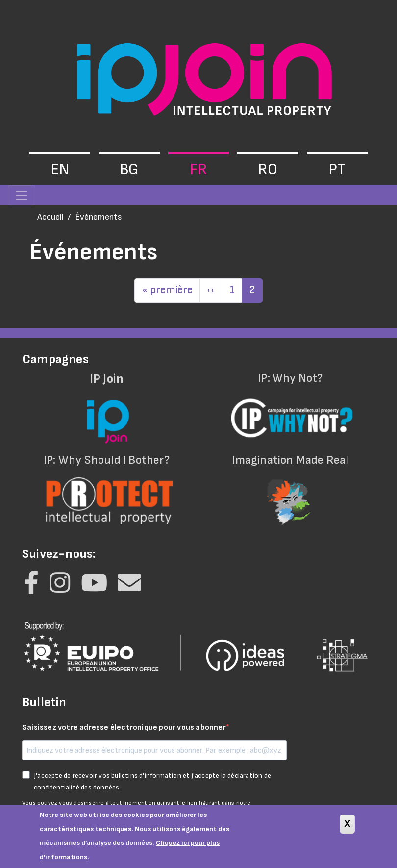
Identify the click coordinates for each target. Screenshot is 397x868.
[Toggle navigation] (22, 195)
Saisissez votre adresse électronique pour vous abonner (124, 727)
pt (337, 170)
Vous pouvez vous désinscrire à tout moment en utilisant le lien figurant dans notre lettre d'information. (136, 807)
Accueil (50, 217)
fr (198, 170)
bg (129, 170)
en (60, 170)
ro (268, 170)
